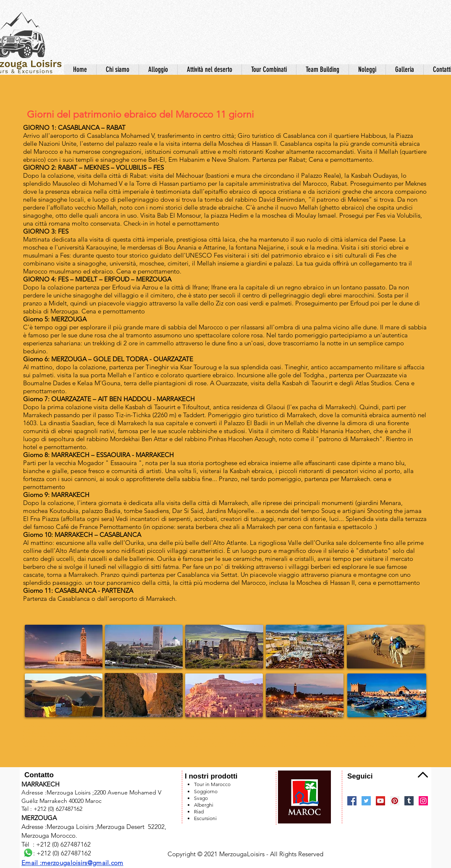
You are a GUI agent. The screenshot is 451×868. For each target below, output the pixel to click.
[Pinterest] (395, 801)
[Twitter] (366, 801)
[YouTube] (380, 801)
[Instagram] (423, 801)
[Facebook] (352, 801)
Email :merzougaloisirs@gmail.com (72, 863)
